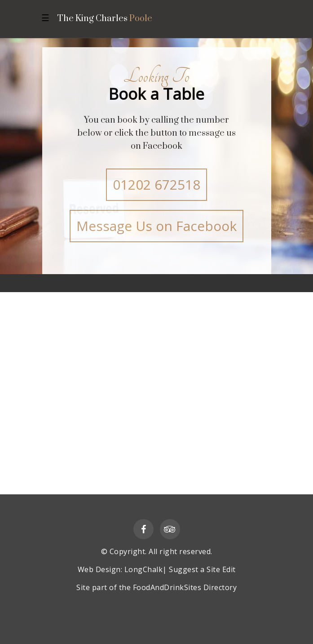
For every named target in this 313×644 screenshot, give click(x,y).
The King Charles (105, 19)
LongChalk (144, 569)
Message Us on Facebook (156, 226)
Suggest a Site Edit (202, 569)
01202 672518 (156, 184)
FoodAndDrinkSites (167, 587)
